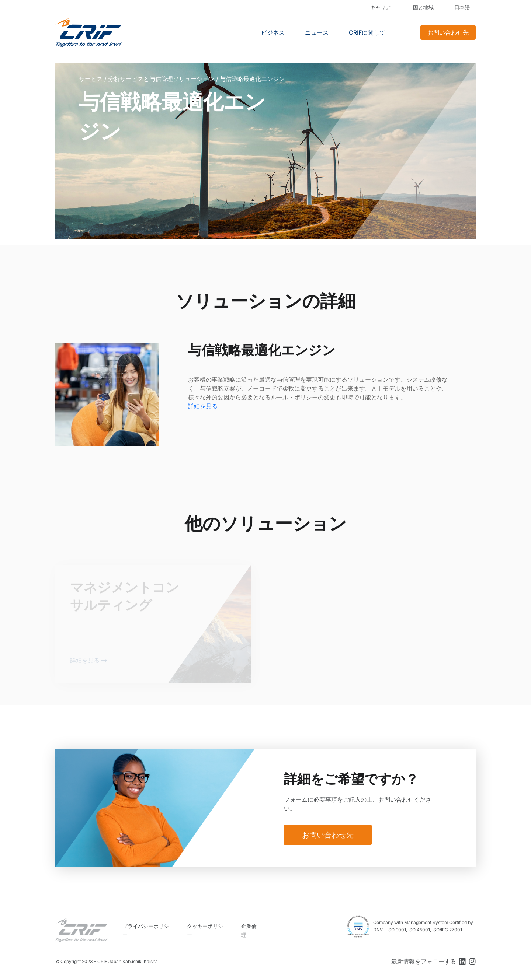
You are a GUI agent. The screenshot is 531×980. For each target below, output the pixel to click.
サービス (91, 79)
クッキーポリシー (205, 930)
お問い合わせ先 (448, 32)
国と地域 (423, 7)
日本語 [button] (462, 7)
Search (406, 32)
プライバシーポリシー (146, 930)
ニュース (317, 32)
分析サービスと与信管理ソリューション (161, 79)
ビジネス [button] (273, 32)
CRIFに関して (367, 32)
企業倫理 (249, 930)
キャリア (381, 7)
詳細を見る (203, 406)
